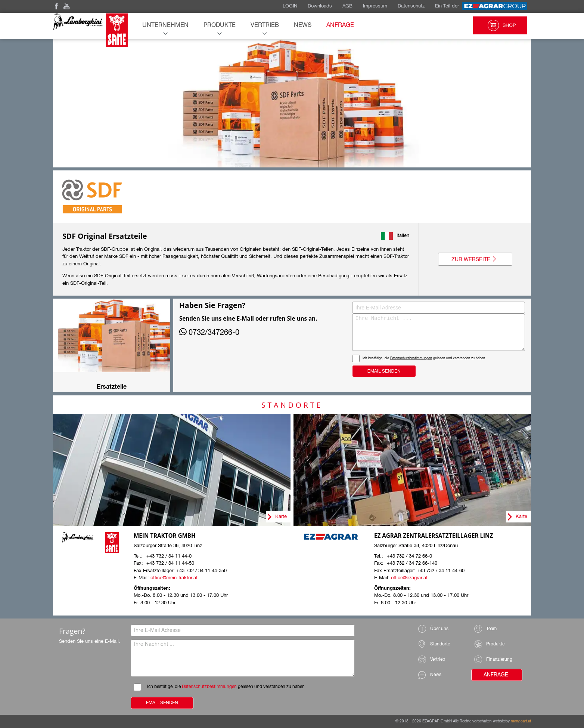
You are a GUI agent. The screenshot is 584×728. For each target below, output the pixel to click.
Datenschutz (411, 6)
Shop (500, 25)
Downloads (320, 6)
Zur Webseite (475, 259)
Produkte (220, 25)
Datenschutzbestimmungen (356, 358)
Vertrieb (265, 25)
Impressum (375, 6)
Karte (281, 517)
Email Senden (329, 371)
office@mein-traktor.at (174, 578)
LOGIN (290, 6)
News (303, 25)
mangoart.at (521, 721)
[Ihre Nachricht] (411, 332)
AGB (347, 6)
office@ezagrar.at (409, 578)
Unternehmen (165, 25)
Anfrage (340, 25)
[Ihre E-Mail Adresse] (411, 308)
